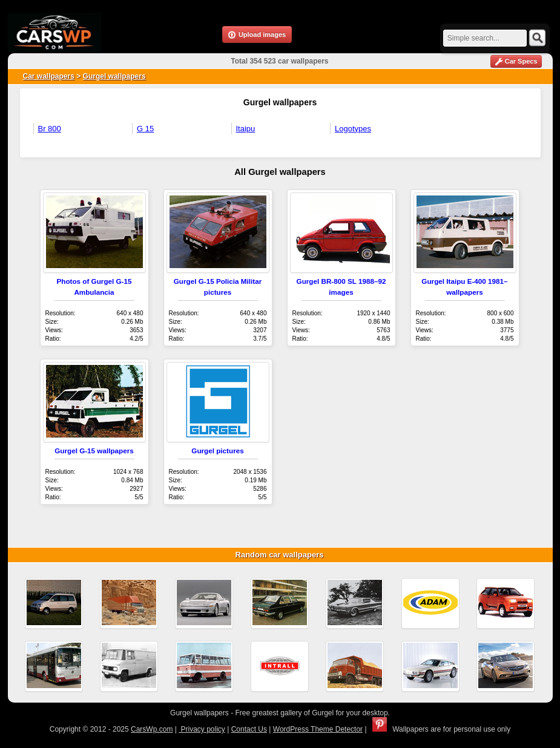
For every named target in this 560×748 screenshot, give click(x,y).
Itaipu (246, 129)
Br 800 (50, 129)
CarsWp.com (152, 729)
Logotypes (353, 129)
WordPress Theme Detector (318, 729)
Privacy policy (202, 729)
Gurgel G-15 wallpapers (94, 451)
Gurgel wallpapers (114, 76)
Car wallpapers (49, 76)
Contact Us (249, 729)
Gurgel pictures (217, 451)
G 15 (145, 129)
